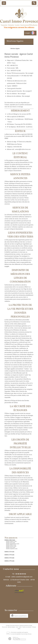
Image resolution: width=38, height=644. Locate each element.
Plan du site (5, 627)
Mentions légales (12, 627)
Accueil (7, 49)
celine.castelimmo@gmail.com (22, 577)
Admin (20, 627)
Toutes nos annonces (27, 627)
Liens (17, 627)
